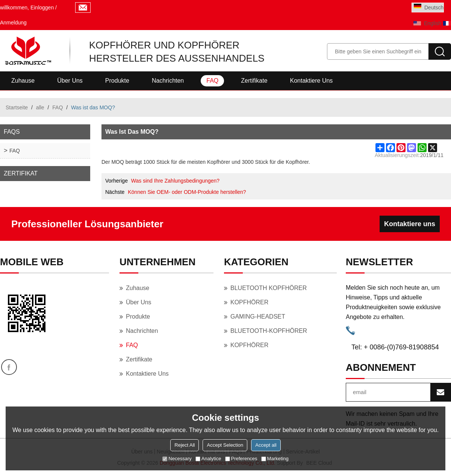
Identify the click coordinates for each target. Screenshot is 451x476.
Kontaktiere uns (312, 81)
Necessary (177, 459)
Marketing (275, 459)
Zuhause (23, 81)
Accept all (266, 445)
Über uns (70, 81)
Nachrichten (168, 81)
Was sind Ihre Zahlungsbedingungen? (175, 181)
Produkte (117, 81)
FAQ (212, 81)
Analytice (208, 459)
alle (40, 107)
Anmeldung (13, 23)
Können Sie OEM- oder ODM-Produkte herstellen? (187, 192)
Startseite (17, 107)
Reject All (185, 445)
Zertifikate (254, 81)
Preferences (241, 459)
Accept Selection (225, 445)
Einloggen (42, 8)
